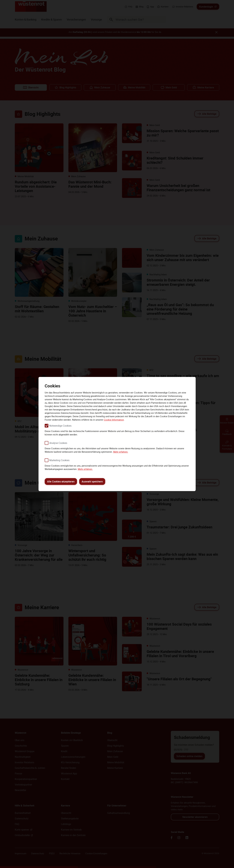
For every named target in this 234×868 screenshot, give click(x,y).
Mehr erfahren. (121, 452)
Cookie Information (114, 420)
